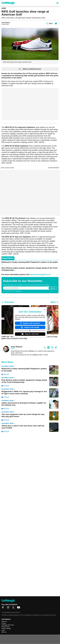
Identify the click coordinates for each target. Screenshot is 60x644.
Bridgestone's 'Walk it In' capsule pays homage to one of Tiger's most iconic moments (24, 393)
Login (3, 630)
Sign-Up (4, 632)
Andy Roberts (6, 23)
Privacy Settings (6, 628)
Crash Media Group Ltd (10, 612)
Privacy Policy (19, 291)
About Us (4, 621)
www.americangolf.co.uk (40, 274)
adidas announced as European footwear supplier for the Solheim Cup (24, 404)
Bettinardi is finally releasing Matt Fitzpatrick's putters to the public (30, 263)
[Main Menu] (57, 3)
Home (4, 8)
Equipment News (8, 366)
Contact (4, 623)
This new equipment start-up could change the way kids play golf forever (23, 415)
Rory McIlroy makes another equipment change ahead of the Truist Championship (29, 269)
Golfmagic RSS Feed (8, 625)
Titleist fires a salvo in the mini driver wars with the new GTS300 (23, 427)
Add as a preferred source (30, 69)
